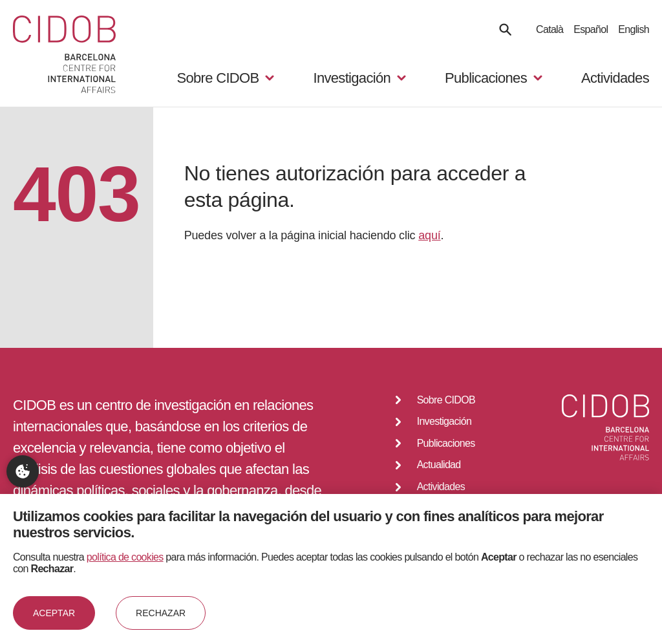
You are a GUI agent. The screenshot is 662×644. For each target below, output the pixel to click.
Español (591, 29)
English (634, 29)
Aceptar (54, 613)
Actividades (615, 78)
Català (550, 29)
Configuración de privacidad (23, 471)
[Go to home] (64, 56)
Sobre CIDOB (446, 400)
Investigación (444, 421)
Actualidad (439, 465)
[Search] (505, 29)
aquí (429, 235)
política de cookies (125, 557)
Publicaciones (446, 443)
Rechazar (161, 613)
